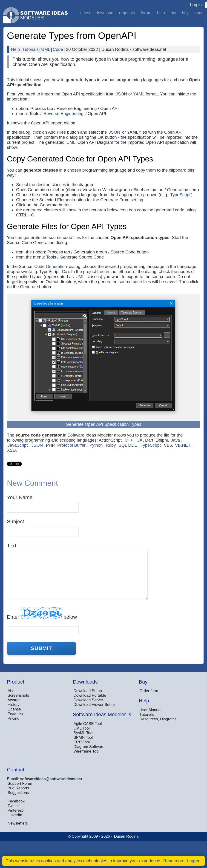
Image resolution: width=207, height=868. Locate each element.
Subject (16, 522)
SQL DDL (128, 445)
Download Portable (90, 695)
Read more (174, 861)
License (14, 709)
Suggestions (18, 793)
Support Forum (20, 783)
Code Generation (51, 266)
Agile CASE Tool (88, 724)
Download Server (88, 700)
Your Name (20, 497)
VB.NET (183, 445)
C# (139, 440)
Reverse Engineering (63, 114)
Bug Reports (18, 788)
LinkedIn (15, 815)
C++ (129, 440)
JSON (115, 132)
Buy (185, 13)
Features (15, 714)
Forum (146, 13)
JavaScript (18, 445)
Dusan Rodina (126, 836)
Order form (149, 691)
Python (96, 445)
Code (58, 49)
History (14, 705)
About (200, 13)
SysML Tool (83, 733)
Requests (127, 13)
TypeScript (180, 195)
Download (105, 13)
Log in (196, 5)
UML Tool (82, 728)
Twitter (13, 806)
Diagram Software (89, 747)
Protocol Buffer (71, 445)
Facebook (16, 801)
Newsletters (18, 823)
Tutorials (30, 49)
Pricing (13, 718)
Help (161, 13)
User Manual (150, 710)
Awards (14, 700)
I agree (194, 861)
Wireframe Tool (87, 751)
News (85, 13)
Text (12, 546)
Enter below (42, 614)
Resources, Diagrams (158, 719)
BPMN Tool (83, 737)
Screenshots (18, 695)
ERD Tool (82, 742)
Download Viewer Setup (94, 705)
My (173, 13)
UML (46, 49)
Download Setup (88, 691)
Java (175, 440)
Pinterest (15, 810)
